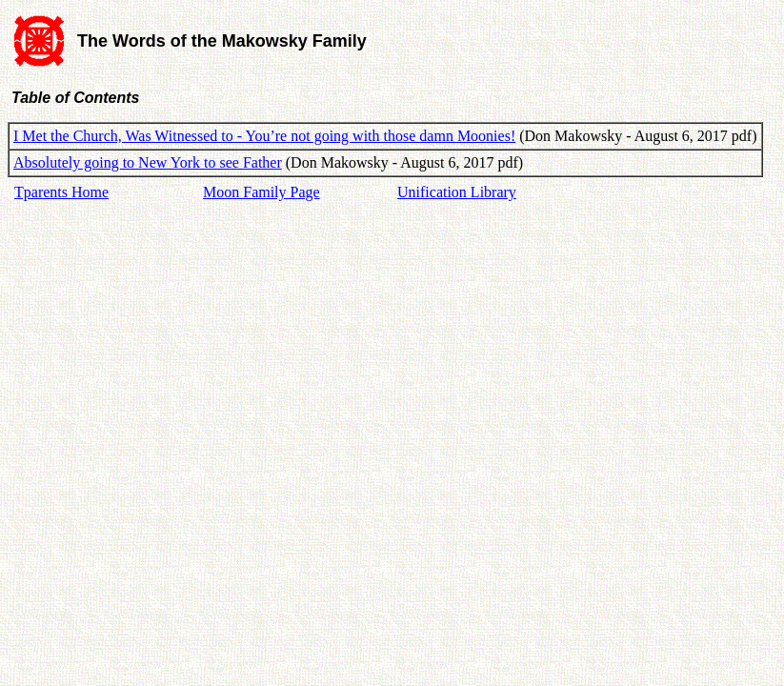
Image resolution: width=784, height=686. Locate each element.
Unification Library (457, 192)
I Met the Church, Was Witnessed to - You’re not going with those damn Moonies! (264, 136)
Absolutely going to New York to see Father (148, 162)
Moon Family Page (261, 192)
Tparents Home (61, 192)
